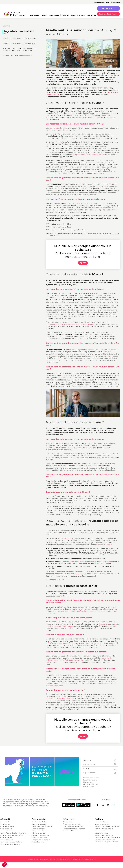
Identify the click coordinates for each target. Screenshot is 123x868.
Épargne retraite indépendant (73, 826)
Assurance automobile (102, 824)
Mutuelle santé (5, 822)
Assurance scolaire (101, 831)
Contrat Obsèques (38, 842)
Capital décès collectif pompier (42, 826)
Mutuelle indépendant (7, 826)
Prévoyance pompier (39, 833)
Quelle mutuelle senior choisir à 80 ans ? (20, 43)
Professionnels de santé (91, 778)
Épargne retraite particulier (72, 824)
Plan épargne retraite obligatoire (74, 829)
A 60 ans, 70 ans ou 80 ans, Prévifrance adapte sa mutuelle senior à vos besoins (19, 50)
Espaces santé (89, 764)
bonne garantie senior (59, 128)
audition (100, 545)
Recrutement (88, 782)
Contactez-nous (89, 786)
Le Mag (86, 769)
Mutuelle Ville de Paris (7, 831)
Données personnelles (63, 859)
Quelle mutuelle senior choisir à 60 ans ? (19, 32)
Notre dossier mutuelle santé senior (18, 56)
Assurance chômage (101, 833)
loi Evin (106, 208)
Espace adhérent (90, 773)
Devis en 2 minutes (107, 14)
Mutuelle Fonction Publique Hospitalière (13, 833)
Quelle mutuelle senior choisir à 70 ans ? (20, 38)
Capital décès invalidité (39, 824)
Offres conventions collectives (10, 844)
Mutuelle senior (5, 824)
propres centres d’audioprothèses (87, 155)
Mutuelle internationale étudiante (11, 842)
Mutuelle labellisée (6, 829)
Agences (117, 2)
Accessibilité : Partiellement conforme (84, 859)
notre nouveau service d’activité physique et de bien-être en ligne (88, 562)
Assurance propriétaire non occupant (107, 826)
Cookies (52, 859)
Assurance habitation (102, 822)
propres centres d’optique (57, 173)
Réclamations (44, 859)
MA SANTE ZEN (65, 538)
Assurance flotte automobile (104, 835)
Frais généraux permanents (41, 840)
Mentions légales (33, 859)
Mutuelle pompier (6, 838)
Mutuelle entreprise (6, 840)
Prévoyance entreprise (39, 838)
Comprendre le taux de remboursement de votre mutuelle (70, 324)
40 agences (79, 574)
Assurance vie (68, 822)
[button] (4, 864)
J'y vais (83, 263)
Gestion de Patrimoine (70, 831)
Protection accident (38, 829)
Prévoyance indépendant (40, 831)
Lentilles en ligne (103, 2)
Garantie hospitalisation (39, 822)
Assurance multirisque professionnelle (107, 838)
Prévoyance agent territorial (41, 835)
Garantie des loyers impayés (104, 829)
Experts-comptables (90, 780)
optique (109, 545)
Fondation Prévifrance (91, 784)
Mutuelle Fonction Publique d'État (11, 835)
